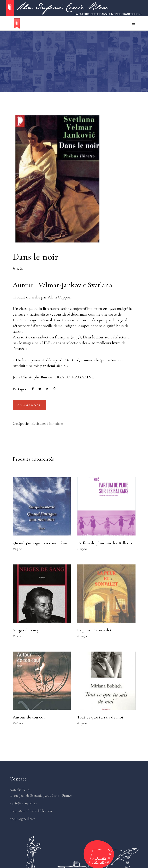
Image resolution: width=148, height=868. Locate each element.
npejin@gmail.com (22, 819)
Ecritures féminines (47, 423)
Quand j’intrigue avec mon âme (40, 543)
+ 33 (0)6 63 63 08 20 (23, 803)
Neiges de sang (26, 630)
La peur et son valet (94, 630)
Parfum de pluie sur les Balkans (105, 543)
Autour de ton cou (29, 717)
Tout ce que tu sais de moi (100, 717)
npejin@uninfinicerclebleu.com (31, 811)
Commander (29, 406)
